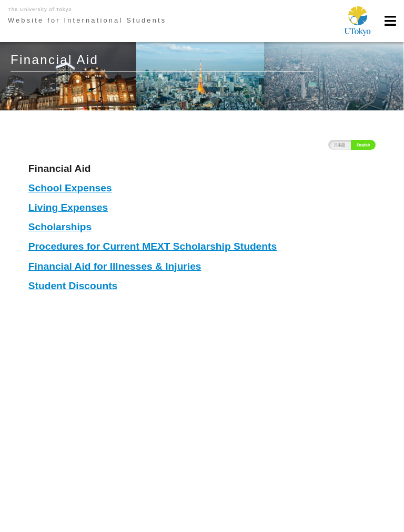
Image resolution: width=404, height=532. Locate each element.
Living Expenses (68, 207)
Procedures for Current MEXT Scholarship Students (153, 246)
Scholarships (60, 227)
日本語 (340, 145)
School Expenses (70, 188)
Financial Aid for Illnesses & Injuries (115, 266)
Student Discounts (73, 286)
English (363, 145)
